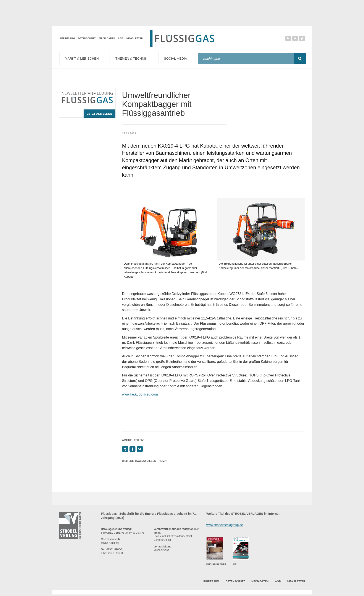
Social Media (182, 58)
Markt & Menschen (86, 58)
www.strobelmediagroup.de (225, 526)
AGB (120, 38)
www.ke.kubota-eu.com (140, 396)
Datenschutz (87, 38)
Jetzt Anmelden (99, 115)
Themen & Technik (137, 58)
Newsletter (135, 38)
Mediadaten (107, 38)
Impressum (68, 38)
